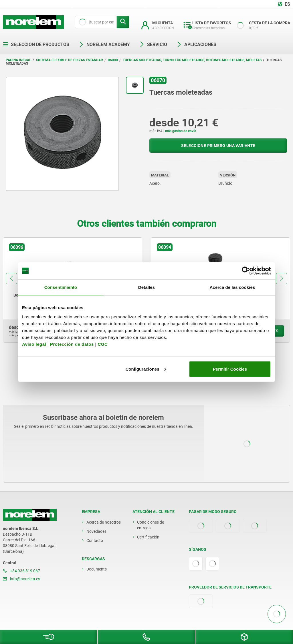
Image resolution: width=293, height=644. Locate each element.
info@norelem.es (21, 579)
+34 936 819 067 (21, 571)
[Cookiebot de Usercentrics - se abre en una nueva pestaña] (246, 271)
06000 (113, 60)
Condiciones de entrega (151, 525)
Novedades (96, 531)
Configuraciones (146, 369)
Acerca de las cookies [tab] (232, 287)
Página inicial (18, 60)
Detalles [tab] (146, 287)
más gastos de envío (181, 131)
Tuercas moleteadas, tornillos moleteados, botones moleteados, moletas (192, 60)
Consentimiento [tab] (61, 287)
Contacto (95, 540)
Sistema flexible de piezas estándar (70, 60)
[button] (11, 279)
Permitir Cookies (230, 369)
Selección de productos (36, 44)
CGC (103, 344)
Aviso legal (34, 344)
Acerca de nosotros (104, 522)
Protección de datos (72, 344)
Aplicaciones (196, 44)
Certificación (148, 537)
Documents (97, 569)
